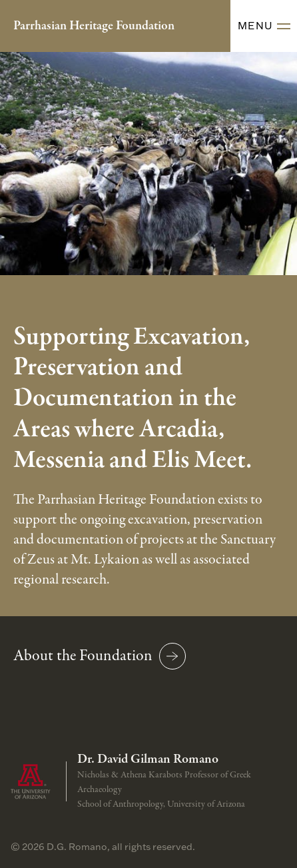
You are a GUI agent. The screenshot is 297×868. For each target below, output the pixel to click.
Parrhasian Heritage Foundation (94, 26)
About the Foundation (100, 656)
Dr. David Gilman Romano (148, 759)
